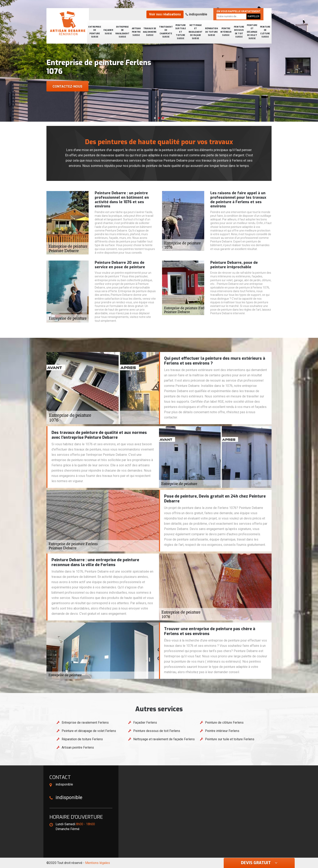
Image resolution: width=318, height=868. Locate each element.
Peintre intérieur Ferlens (222, 731)
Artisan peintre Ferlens (78, 747)
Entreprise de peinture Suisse (95, 32)
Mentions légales (98, 863)
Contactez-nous (67, 86)
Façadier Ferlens (145, 723)
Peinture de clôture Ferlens (224, 723)
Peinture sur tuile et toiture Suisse (181, 32)
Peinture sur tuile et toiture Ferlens (230, 739)
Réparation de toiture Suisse (211, 32)
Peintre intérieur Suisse (226, 32)
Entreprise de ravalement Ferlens (85, 723)
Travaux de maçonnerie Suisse (150, 32)
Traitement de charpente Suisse (166, 32)
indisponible (196, 14)
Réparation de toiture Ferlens (82, 739)
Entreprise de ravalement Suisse (122, 32)
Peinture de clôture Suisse (265, 32)
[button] (155, 118)
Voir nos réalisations (165, 14)
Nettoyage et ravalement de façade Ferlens (164, 739)
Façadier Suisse (108, 32)
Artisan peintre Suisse (136, 32)
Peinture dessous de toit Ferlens (157, 731)
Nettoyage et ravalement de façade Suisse (196, 32)
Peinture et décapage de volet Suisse (252, 32)
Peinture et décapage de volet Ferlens (89, 731)
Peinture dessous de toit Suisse (239, 32)
